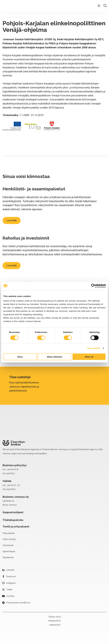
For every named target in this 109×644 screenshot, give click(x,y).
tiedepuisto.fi (55, 604)
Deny (20, 357)
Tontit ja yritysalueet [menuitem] (16, 510)
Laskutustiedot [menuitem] (21, 633)
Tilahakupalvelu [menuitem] (13, 504)
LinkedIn (10, 554)
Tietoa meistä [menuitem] (9, 523)
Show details (94, 348)
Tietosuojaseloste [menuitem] (40, 633)
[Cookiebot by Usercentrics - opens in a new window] (93, 286)
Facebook (11, 560)
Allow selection (54, 357)
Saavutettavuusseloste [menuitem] (63, 633)
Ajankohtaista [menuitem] (9, 535)
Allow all (89, 357)
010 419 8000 (9, 473)
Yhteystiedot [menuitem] (9, 517)
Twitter (9, 573)
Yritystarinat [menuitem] (8, 529)
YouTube (10, 580)
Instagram (11, 567)
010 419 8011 (9, 457)
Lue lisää (12, 220)
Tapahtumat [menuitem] (8, 541)
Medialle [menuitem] (7, 633)
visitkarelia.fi (55, 608)
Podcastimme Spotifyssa (18, 586)
